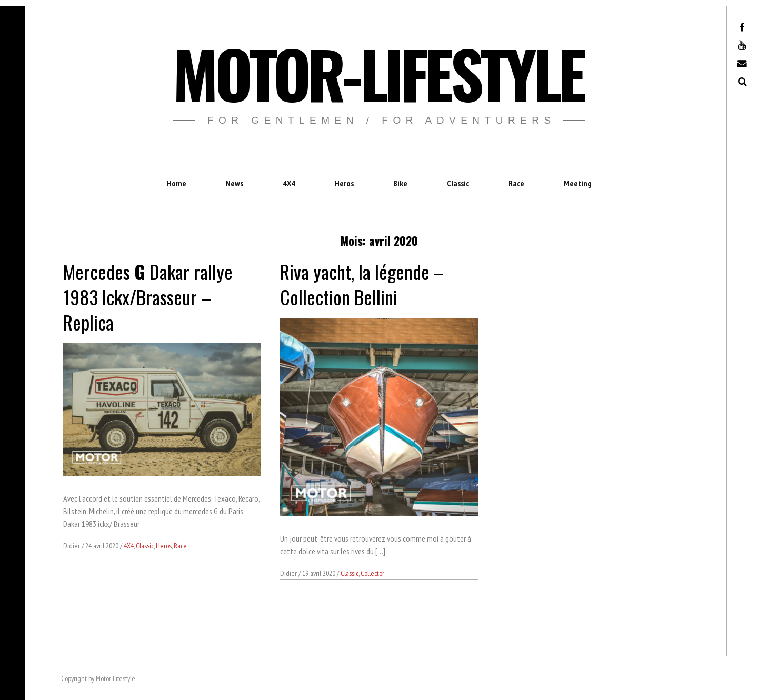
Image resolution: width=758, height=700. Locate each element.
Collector (372, 573)
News (235, 183)
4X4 (289, 183)
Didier (72, 546)
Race (516, 183)
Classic (458, 183)
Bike (400, 183)
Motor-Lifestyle (378, 73)
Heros (344, 183)
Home (177, 183)
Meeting (578, 183)
